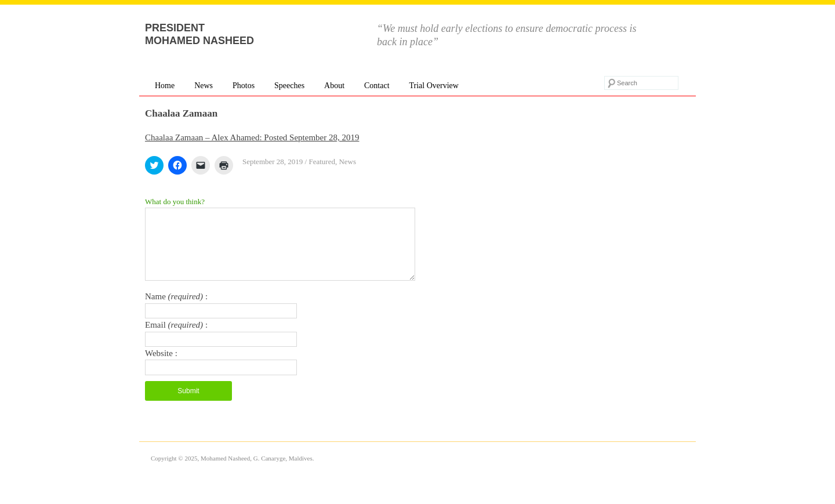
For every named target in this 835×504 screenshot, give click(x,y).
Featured (322, 162)
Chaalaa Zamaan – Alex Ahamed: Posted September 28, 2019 (252, 137)
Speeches (289, 86)
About (334, 86)
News (204, 86)
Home (165, 86)
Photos (244, 86)
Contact (377, 86)
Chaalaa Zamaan (181, 113)
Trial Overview (433, 86)
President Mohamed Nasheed (199, 34)
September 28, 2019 (273, 162)
